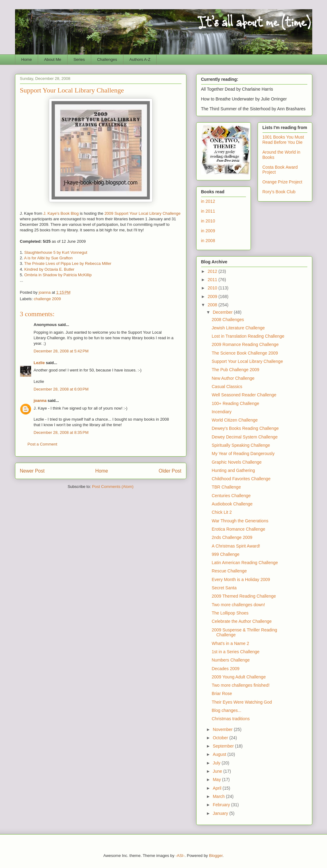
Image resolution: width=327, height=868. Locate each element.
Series (79, 59)
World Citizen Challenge (235, 420)
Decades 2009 (225, 669)
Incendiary (222, 412)
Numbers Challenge (231, 660)
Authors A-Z (140, 59)
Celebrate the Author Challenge (241, 621)
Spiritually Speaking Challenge (241, 445)
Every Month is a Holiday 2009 (241, 579)
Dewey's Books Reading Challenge (245, 428)
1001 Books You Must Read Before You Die (283, 140)
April (218, 788)
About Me (53, 59)
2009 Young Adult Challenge (239, 677)
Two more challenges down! (238, 605)
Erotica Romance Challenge (238, 529)
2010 (213, 288)
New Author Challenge (233, 378)
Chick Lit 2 (222, 512)
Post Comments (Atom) (113, 487)
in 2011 (208, 211)
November (223, 729)
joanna (40, 401)
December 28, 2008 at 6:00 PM (61, 389)
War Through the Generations (240, 521)
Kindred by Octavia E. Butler (49, 269)
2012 (213, 271)
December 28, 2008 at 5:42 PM (61, 351)
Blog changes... (226, 710)
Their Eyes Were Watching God (242, 702)
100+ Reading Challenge (235, 403)
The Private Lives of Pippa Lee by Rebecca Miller (68, 263)
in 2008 (208, 241)
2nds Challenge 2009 (232, 537)
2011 (213, 280)
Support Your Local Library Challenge (247, 361)
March (219, 796)
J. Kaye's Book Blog (61, 213)
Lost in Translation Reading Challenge (248, 336)
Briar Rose (222, 693)
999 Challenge (225, 554)
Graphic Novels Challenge (237, 462)
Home (27, 59)
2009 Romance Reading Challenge (245, 344)
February (222, 805)
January (221, 813)
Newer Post (32, 471)
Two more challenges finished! (240, 685)
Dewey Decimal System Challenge (245, 437)
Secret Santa (224, 588)
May (217, 780)
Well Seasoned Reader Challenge (244, 395)
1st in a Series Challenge (236, 652)
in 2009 (208, 231)
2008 (213, 305)
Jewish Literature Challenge (238, 328)
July (217, 763)
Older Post (170, 471)
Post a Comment (43, 444)
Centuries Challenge (231, 496)
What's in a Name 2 (230, 643)
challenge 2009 (47, 299)
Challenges (107, 59)
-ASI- (180, 856)
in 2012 (208, 201)
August (220, 754)
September (224, 746)
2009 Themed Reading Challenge (244, 596)
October (221, 738)
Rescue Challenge (229, 571)
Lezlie (39, 363)
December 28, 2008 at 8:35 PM (61, 432)
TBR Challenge (226, 487)
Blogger (216, 856)
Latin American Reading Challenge (245, 563)
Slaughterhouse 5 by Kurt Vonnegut (56, 252)
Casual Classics (227, 387)
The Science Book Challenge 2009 (245, 353)
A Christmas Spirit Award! (236, 546)
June (218, 771)
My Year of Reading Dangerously (243, 454)
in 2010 (208, 221)
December (223, 312)
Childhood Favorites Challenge (241, 479)
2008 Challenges (228, 320)
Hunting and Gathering (233, 470)
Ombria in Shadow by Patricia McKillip (58, 275)
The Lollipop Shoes (230, 613)
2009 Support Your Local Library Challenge (142, 213)
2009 (213, 297)
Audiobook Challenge (232, 504)
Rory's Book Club (279, 192)
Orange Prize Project (282, 182)
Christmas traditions (231, 719)
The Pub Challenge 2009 (235, 370)
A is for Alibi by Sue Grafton (48, 258)
